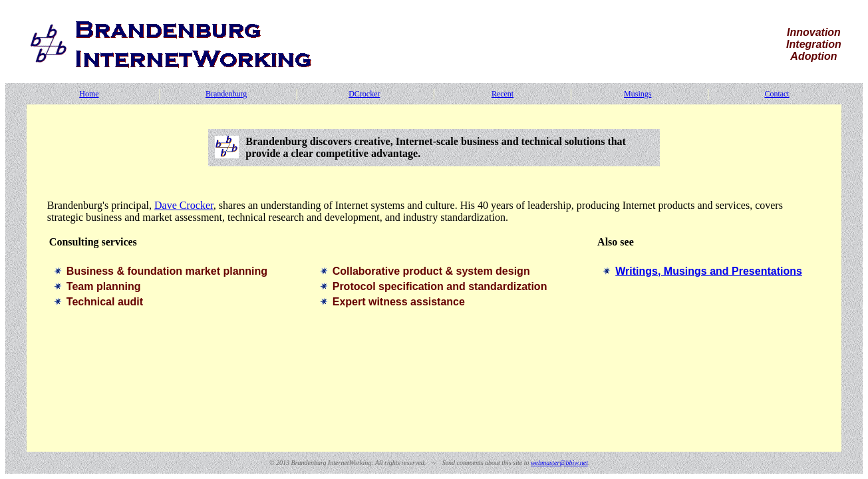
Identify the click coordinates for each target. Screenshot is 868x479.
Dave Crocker (184, 205)
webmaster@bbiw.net (559, 463)
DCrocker (364, 94)
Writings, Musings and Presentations (709, 271)
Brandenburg (226, 94)
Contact (777, 94)
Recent (503, 94)
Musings (638, 94)
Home (89, 94)
